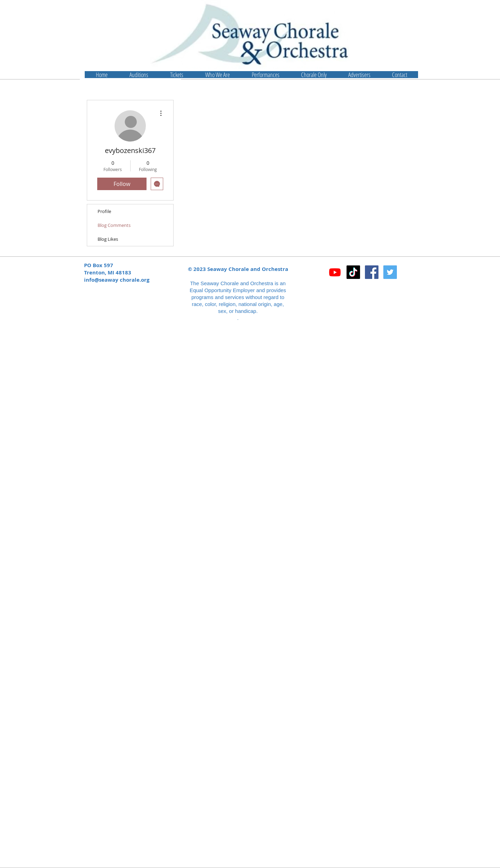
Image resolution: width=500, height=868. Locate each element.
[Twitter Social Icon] (390, 272)
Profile (104, 211)
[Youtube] (335, 272)
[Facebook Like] (370, 290)
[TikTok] (353, 272)
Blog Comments (114, 225)
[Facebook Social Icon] (372, 272)
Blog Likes (108, 239)
